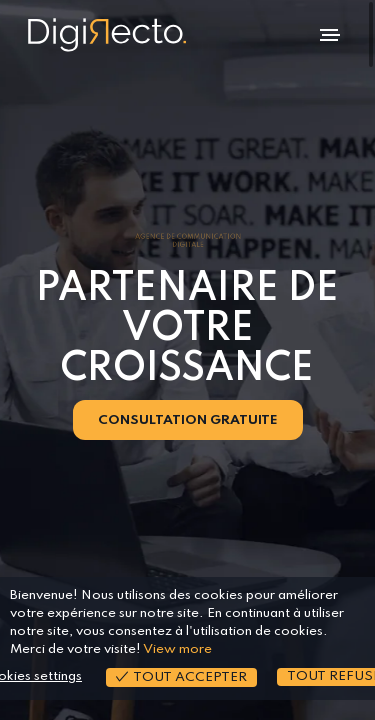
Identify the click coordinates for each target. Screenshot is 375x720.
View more (177, 649)
